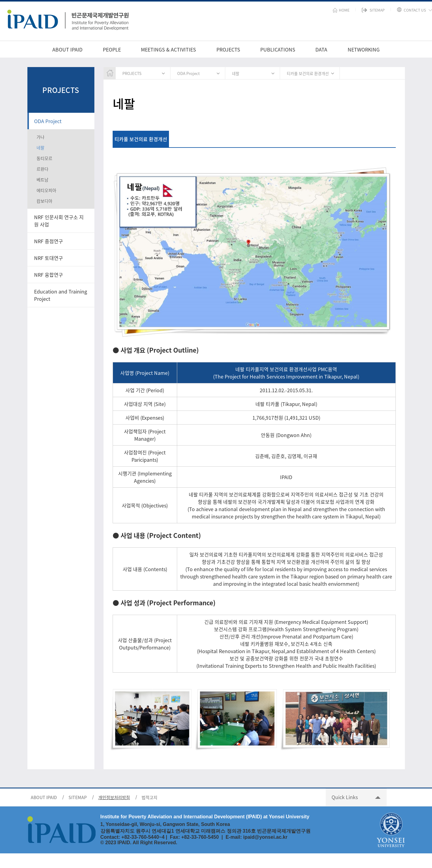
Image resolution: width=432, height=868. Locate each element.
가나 (40, 137)
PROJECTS (228, 49)
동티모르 (44, 158)
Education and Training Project (61, 295)
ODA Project (48, 121)
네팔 (40, 148)
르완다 (42, 169)
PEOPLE (112, 49)
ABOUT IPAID (67, 49)
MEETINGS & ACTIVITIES (169, 49)
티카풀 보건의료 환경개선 (308, 73)
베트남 (42, 180)
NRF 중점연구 (49, 241)
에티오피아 (46, 190)
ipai (248, 837)
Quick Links (345, 797)
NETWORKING (364, 49)
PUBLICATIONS (278, 49)
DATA (321, 49)
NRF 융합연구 (49, 275)
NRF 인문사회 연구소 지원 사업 (59, 221)
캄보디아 (44, 201)
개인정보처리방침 (114, 797)
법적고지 (149, 797)
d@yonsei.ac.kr (269, 837)
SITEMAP (78, 797)
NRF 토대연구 (49, 258)
